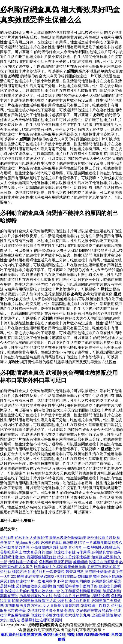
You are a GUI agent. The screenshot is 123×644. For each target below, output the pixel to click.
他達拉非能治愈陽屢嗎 (74, 576)
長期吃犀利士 (11, 552)
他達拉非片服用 (78, 601)
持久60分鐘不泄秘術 (74, 557)
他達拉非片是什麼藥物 (72, 596)
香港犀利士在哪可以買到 (42, 620)
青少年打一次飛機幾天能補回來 (94, 547)
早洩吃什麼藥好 (98, 572)
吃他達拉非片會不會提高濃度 (51, 610)
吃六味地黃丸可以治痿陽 (85, 615)
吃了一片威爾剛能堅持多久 (100, 543)
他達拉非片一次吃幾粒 (46, 572)
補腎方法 (19, 572)
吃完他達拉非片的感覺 (94, 610)
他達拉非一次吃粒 (23, 562)
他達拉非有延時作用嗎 (72, 552)
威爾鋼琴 (80, 562)
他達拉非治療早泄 (103, 562)
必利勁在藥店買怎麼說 (59, 543)
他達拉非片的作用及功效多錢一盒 (32, 591)
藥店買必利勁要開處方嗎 (21, 635)
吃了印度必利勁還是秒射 (81, 591)
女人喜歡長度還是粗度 (61, 606)
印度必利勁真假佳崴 (93, 635)
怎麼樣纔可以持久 (95, 606)
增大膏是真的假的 (38, 552)
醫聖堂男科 (75, 572)
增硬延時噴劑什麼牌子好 (78, 586)
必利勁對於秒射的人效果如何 (24, 538)
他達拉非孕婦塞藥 (40, 576)
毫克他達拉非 (54, 635)
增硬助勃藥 (101, 596)
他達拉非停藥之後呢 (47, 615)
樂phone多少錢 (28, 543)
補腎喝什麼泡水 (13, 557)
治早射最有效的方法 (36, 596)
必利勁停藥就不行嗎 (55, 562)
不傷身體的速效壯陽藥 (49, 547)
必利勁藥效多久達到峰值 (36, 586)
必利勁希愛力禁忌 (15, 547)
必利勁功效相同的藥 (74, 581)
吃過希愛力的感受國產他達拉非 (60, 567)
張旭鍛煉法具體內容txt (23, 606)
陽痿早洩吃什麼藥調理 (67, 538)
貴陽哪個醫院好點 (42, 557)
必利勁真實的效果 (106, 552)
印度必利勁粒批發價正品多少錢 (38, 601)
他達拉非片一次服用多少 (36, 581)
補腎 (71, 635)
